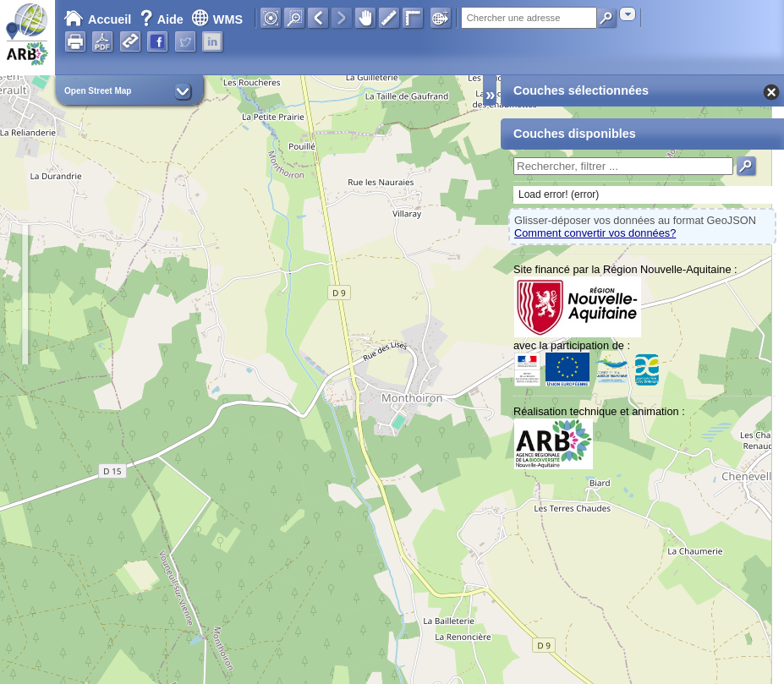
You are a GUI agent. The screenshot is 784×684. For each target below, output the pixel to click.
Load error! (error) (559, 194)
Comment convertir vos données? (595, 233)
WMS (217, 19)
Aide (163, 19)
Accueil (97, 19)
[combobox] (628, 14)
